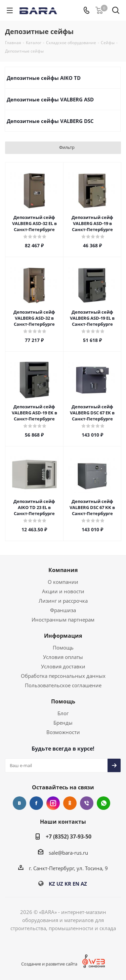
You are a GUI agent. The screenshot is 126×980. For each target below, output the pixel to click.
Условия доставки (63, 666)
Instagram (53, 803)
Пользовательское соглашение (63, 685)
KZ (52, 884)
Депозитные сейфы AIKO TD (44, 78)
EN (76, 884)
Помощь (63, 647)
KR (68, 884)
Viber (87, 803)
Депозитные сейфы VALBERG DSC (50, 121)
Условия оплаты (63, 657)
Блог (63, 713)
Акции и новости (63, 591)
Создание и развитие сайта (49, 964)
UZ (60, 884)
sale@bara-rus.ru (68, 853)
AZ (84, 884)
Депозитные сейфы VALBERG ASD (50, 99)
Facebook (36, 803)
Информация (63, 636)
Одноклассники (70, 803)
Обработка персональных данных (63, 676)
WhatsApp (103, 803)
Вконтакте (19, 803)
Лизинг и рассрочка (63, 601)
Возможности (63, 732)
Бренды (63, 723)
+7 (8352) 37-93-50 (69, 836)
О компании (63, 582)
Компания (63, 570)
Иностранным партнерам (63, 620)
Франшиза (63, 610)
